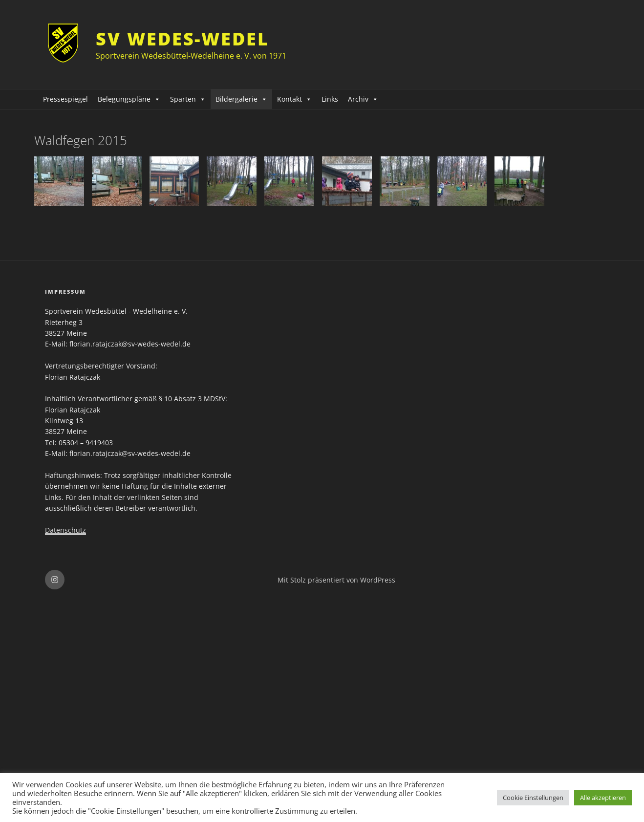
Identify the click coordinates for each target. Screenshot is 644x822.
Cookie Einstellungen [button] (533, 798)
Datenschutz (65, 530)
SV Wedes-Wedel (182, 39)
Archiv (363, 99)
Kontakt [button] (294, 99)
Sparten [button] (188, 99)
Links (330, 99)
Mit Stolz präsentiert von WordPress (336, 580)
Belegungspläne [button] (129, 99)
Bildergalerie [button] (241, 99)
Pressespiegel (65, 99)
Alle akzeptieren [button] (603, 798)
